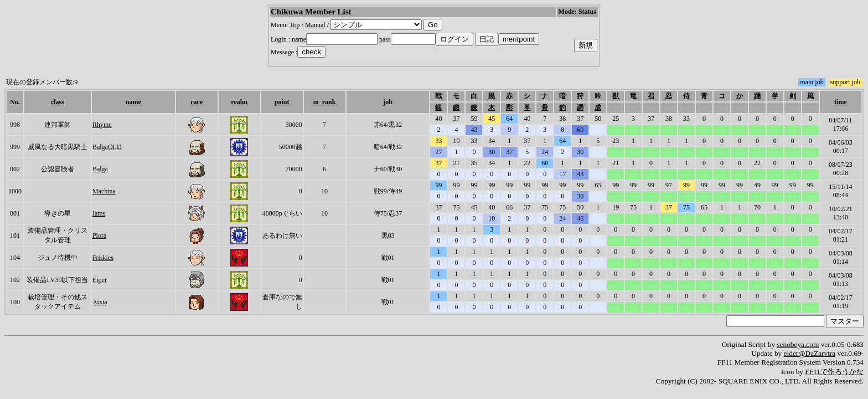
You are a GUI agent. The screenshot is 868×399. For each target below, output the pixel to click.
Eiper (100, 280)
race (197, 102)
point (282, 102)
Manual (315, 25)
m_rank (325, 102)
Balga (100, 169)
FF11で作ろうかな (834, 372)
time (841, 102)
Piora (99, 236)
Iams (99, 213)
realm (239, 102)
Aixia (100, 302)
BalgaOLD (107, 147)
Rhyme (102, 125)
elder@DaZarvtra (810, 353)
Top (295, 25)
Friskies (103, 258)
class (58, 102)
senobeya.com (798, 344)
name (133, 102)
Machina (104, 191)
